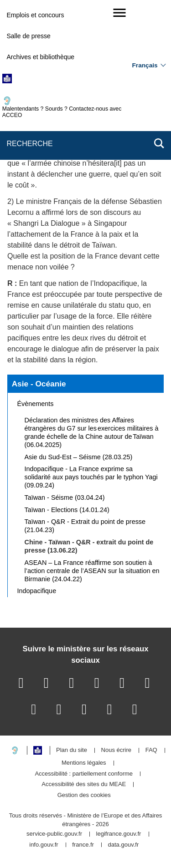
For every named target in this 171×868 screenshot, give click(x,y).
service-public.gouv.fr (54, 834)
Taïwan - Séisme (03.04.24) (65, 497)
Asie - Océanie (39, 384)
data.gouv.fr (124, 845)
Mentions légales (84, 763)
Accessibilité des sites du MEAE (84, 784)
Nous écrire (116, 750)
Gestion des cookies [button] (84, 795)
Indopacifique (37, 591)
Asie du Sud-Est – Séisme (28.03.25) (79, 457)
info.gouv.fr (44, 845)
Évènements (36, 404)
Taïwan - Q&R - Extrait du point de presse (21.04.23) (85, 526)
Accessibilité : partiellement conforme (84, 774)
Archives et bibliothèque (40, 57)
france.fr (83, 845)
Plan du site (72, 750)
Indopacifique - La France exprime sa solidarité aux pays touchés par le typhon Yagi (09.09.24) (91, 477)
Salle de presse (28, 36)
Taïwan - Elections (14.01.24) (67, 510)
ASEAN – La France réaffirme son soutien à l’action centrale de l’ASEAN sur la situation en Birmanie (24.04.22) (92, 571)
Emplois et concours (35, 15)
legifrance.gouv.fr (119, 834)
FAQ (151, 750)
